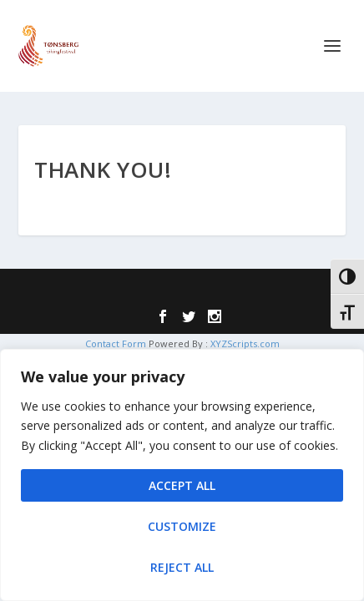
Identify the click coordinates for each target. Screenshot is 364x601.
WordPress (295, 291)
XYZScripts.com (245, 343)
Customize (182, 526)
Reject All (182, 567)
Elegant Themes (150, 291)
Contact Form (116, 343)
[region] (182, 475)
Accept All (182, 485)
